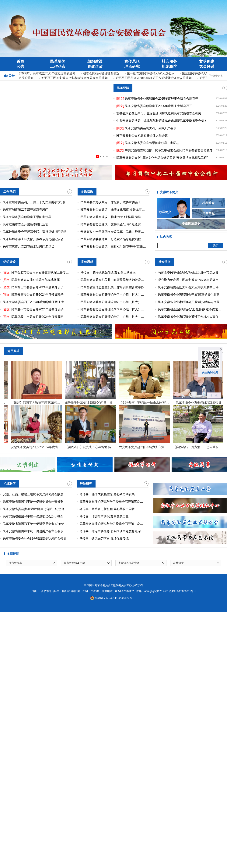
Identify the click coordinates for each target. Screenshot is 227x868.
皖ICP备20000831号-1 (183, 592)
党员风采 (207, 66)
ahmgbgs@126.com (156, 592)
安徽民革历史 (191, 224)
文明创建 (207, 61)
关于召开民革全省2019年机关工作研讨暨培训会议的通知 (154, 78)
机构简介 (208, 203)
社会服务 (169, 61)
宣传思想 (132, 61)
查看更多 (218, 76)
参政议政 (95, 66)
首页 (20, 61)
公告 (20, 66)
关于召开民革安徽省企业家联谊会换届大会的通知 (75, 78)
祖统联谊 (169, 66)
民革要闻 (58, 61)
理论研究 (132, 66)
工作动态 (58, 66)
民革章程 (208, 214)
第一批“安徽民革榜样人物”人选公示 (151, 73)
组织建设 (95, 61)
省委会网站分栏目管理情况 (102, 73)
